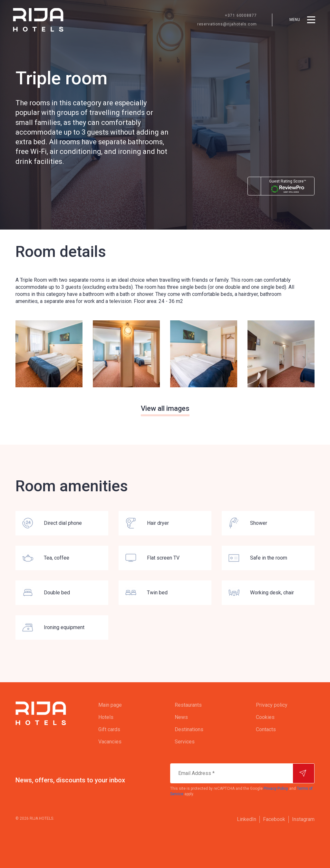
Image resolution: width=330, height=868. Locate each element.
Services (185, 742)
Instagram (303, 819)
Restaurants (188, 705)
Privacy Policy (276, 788)
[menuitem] (124, 705)
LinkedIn (247, 819)
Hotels (106, 717)
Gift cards (109, 729)
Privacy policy (272, 705)
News (181, 717)
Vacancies (110, 742)
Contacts (266, 729)
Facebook (274, 819)
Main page (110, 705)
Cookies (265, 717)
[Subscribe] (304, 773)
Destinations (189, 729)
